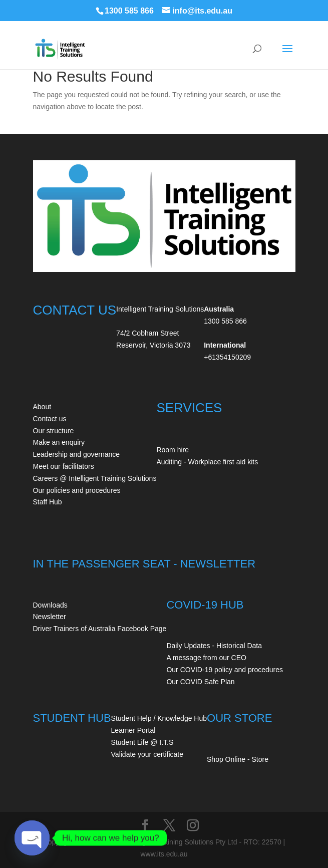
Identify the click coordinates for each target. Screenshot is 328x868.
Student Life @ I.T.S (142, 742)
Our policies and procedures (77, 490)
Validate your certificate (147, 754)
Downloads (50, 605)
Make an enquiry (59, 442)
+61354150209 (227, 357)
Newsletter (50, 617)
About (42, 407)
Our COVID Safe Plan (200, 682)
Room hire (173, 450)
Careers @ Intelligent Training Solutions (95, 478)
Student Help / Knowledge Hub (159, 718)
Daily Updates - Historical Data (214, 646)
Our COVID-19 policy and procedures (225, 670)
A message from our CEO (206, 658)
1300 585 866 (129, 11)
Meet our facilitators (64, 466)
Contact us (50, 419)
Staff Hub (48, 502)
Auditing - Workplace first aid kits (207, 462)
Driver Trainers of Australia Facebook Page (100, 629)
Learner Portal (133, 730)
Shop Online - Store (238, 759)
